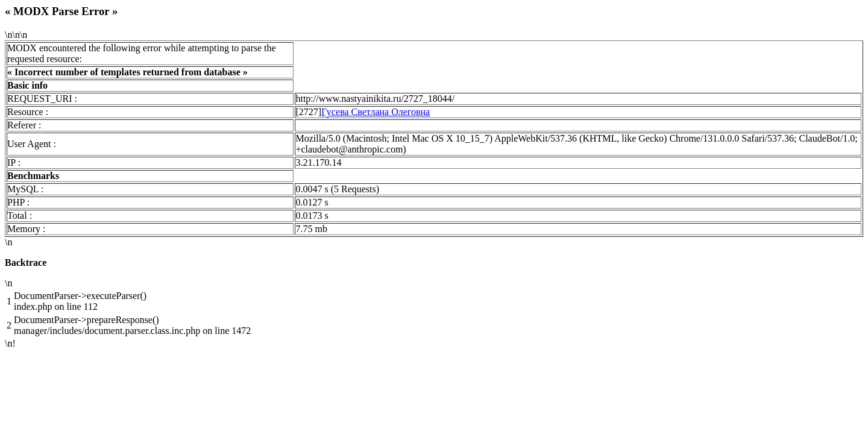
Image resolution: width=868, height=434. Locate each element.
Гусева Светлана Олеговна (376, 112)
